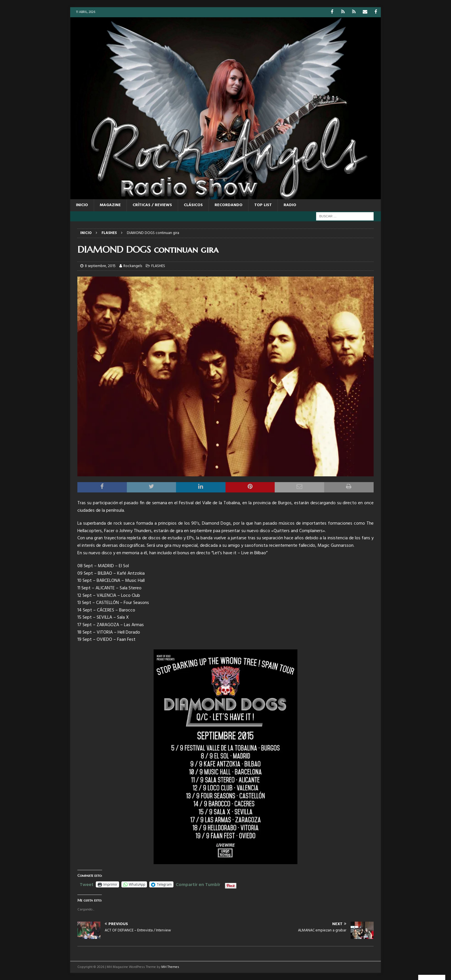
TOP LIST (263, 205)
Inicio (82, 205)
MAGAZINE (110, 205)
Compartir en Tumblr (198, 884)
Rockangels (133, 266)
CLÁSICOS (193, 205)
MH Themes (170, 967)
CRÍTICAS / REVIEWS (152, 205)
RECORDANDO (229, 205)
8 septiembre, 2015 (100, 266)
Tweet (87, 884)
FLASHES (158, 266)
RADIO (290, 205)
